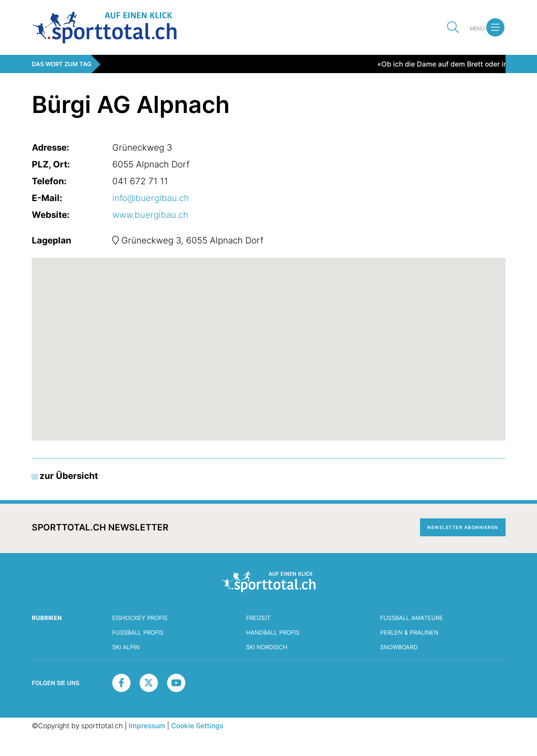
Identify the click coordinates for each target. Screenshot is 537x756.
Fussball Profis (138, 632)
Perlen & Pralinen (409, 632)
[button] (495, 27)
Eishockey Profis (140, 618)
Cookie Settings (197, 726)
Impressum (147, 726)
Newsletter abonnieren (463, 527)
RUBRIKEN (47, 618)
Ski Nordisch (267, 647)
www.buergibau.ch (150, 215)
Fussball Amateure (412, 618)
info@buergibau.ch (151, 198)
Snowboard (399, 647)
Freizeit (258, 618)
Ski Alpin (126, 647)
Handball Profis (273, 632)
